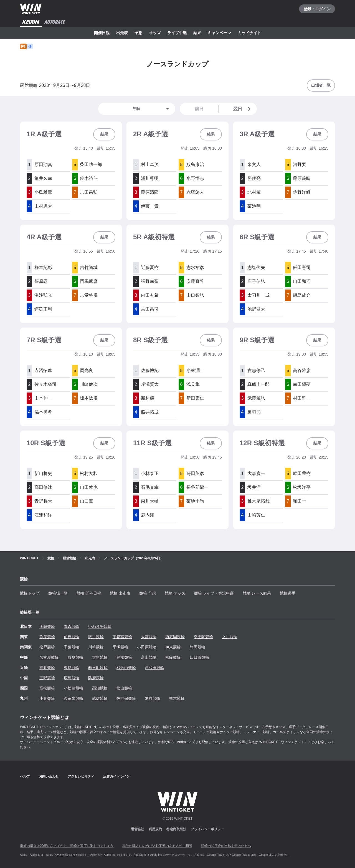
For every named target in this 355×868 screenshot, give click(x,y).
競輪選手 (288, 593)
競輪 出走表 (120, 593)
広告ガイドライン (116, 776)
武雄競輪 (100, 698)
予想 (138, 33)
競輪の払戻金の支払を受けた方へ (226, 846)
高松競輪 (47, 688)
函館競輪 (47, 627)
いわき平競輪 (100, 627)
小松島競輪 (73, 688)
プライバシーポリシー (207, 829)
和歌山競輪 (126, 668)
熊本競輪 (177, 698)
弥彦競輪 (47, 637)
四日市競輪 (199, 657)
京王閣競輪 (203, 637)
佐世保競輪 (126, 698)
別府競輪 (153, 698)
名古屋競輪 (49, 657)
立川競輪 (230, 637)
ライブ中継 (177, 33)
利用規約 (155, 829)
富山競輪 (149, 657)
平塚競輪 (120, 647)
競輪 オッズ (175, 593)
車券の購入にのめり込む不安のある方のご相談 (157, 846)
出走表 (122, 33)
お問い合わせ (49, 776)
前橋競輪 (72, 637)
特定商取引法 (176, 829)
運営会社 (138, 829)
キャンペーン (219, 33)
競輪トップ (30, 593)
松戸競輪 (47, 647)
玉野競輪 (47, 678)
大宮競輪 (149, 637)
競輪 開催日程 (89, 593)
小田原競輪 (147, 647)
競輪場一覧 (58, 593)
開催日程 (102, 33)
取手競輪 (96, 637)
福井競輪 (47, 668)
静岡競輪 (197, 647)
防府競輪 (96, 678)
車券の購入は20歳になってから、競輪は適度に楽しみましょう (67, 846)
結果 (197, 33)
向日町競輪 (98, 668)
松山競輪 (124, 688)
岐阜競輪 (75, 657)
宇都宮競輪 (122, 637)
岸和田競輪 (154, 668)
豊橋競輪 (124, 657)
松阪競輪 (173, 657)
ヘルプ (25, 776)
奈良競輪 (72, 668)
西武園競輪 (175, 637)
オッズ (155, 33)
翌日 (243, 109)
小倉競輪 (47, 698)
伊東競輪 (173, 647)
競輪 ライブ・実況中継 (214, 593)
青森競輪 (72, 627)
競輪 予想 (148, 593)
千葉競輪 (72, 647)
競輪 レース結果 (257, 593)
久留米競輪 (73, 698)
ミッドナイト (249, 33)
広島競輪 (72, 678)
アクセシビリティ (81, 776)
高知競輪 (100, 688)
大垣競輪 (100, 657)
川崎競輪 (96, 647)
